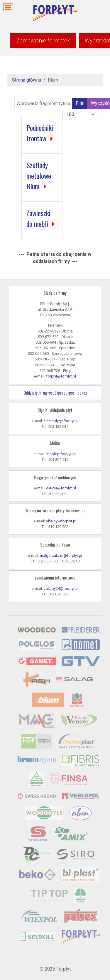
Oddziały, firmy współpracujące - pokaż (55, 393)
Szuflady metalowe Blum (39, 176)
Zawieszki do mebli (38, 218)
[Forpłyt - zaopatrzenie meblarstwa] (55, 13)
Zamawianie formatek (43, 40)
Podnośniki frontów (40, 133)
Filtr (80, 103)
